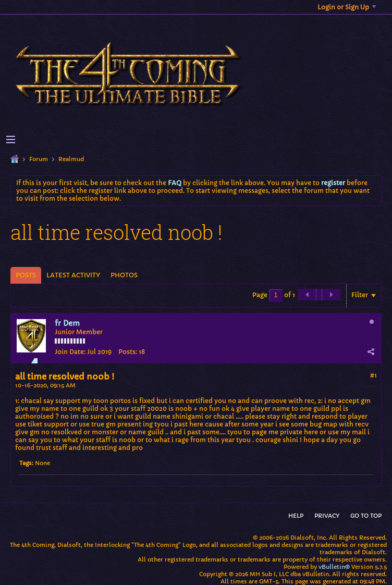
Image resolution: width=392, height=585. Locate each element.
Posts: (128, 352)
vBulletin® (334, 567)
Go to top (366, 516)
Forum (39, 159)
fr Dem (67, 323)
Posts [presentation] (26, 275)
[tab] (26, 275)
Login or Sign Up (347, 7)
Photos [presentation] (124, 275)
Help (296, 516)
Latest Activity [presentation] (73, 275)
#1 (373, 375)
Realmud (71, 159)
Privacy (327, 516)
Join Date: (70, 352)
